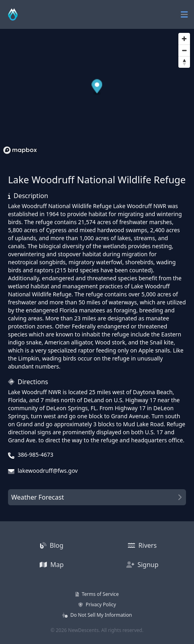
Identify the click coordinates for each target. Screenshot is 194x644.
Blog (52, 545)
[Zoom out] (184, 50)
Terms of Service (97, 594)
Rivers (142, 545)
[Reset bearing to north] (184, 62)
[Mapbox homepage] (20, 150)
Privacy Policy (97, 605)
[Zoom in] (184, 39)
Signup (142, 565)
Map (52, 565)
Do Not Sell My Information (97, 615)
